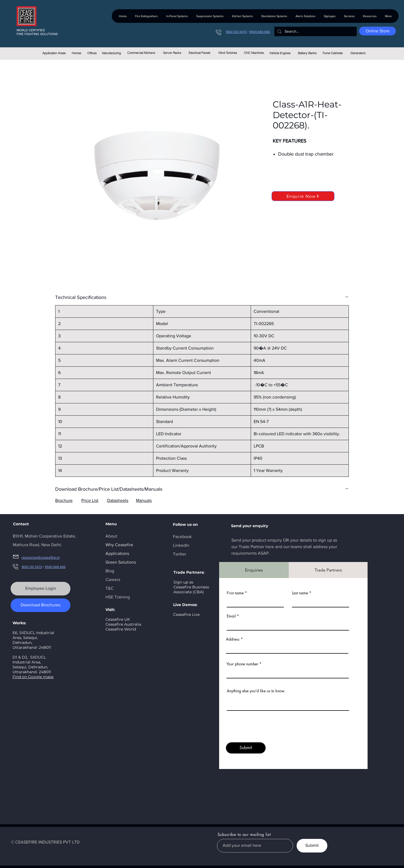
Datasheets (118, 500)
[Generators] (358, 53)
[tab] (254, 570)
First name (235, 593)
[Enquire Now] (303, 196)
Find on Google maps (33, 677)
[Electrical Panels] (199, 53)
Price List (90, 500)
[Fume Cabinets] (333, 53)
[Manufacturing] (111, 53)
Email (231, 616)
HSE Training (118, 597)
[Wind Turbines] (228, 53)
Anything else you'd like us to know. (256, 691)
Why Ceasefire (119, 545)
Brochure (64, 500)
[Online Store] (377, 31)
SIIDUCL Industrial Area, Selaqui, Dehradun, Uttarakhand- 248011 (32, 665)
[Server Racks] (172, 53)
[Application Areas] (54, 53)
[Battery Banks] (307, 53)
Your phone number (242, 664)
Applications (117, 553)
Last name (300, 593)
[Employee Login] (41, 589)
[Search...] (315, 32)
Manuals (144, 500)
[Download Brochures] (41, 605)
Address (233, 639)
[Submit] (246, 748)
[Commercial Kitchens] (141, 53)
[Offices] (92, 53)
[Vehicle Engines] (280, 53)
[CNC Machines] (254, 53)
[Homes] (77, 53)
